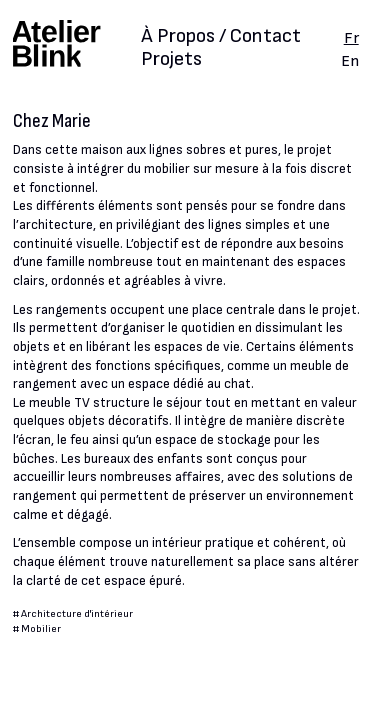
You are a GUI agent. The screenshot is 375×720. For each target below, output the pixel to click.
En (350, 61)
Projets (171, 59)
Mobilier (41, 628)
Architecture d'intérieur (77, 613)
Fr (351, 38)
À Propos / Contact (221, 37)
